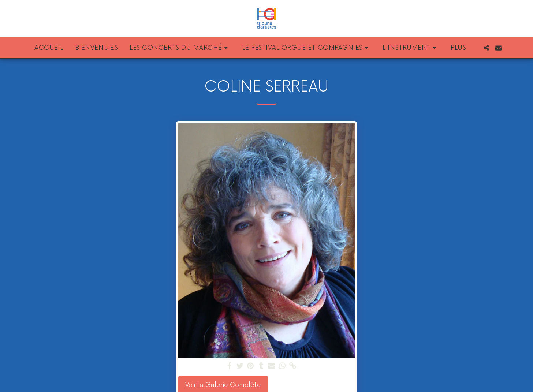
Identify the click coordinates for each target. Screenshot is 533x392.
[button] (180, 48)
